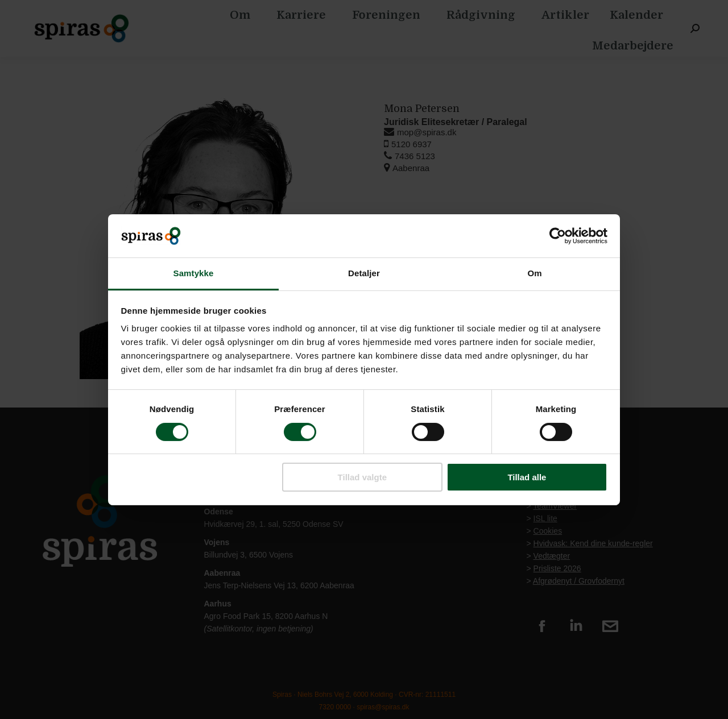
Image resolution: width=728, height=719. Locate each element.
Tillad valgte (362, 477)
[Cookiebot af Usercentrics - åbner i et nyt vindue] (558, 236)
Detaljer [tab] (364, 273)
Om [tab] (534, 273)
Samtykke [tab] (194, 273)
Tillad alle (527, 477)
